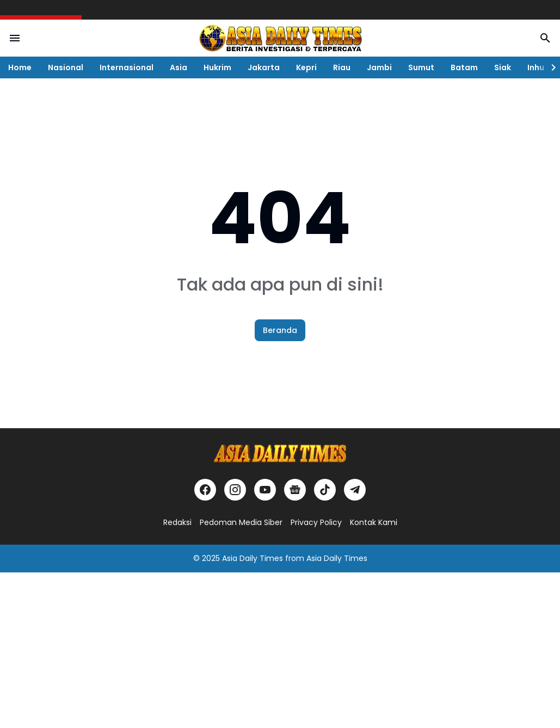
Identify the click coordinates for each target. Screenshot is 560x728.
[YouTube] (265, 490)
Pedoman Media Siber (241, 522)
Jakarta (264, 67)
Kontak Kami (374, 522)
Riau (342, 67)
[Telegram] (355, 490)
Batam (464, 67)
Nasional (66, 67)
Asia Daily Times (253, 558)
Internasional (127, 67)
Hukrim (217, 67)
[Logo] (280, 454)
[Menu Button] (15, 38)
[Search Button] (545, 38)
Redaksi (177, 522)
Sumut (421, 67)
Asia (179, 67)
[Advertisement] (280, 649)
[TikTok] (325, 490)
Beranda (280, 330)
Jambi (379, 67)
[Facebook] (205, 490)
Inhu (536, 67)
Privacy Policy (316, 522)
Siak (503, 67)
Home (20, 67)
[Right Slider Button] (549, 67)
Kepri (306, 67)
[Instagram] (235, 490)
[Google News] (295, 490)
